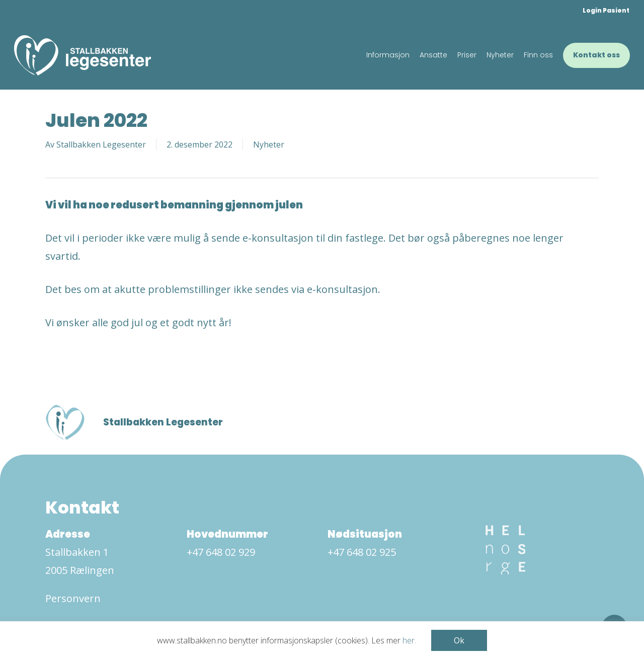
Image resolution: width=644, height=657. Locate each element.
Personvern (73, 598)
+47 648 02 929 (221, 552)
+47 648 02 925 (362, 552)
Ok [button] (459, 640)
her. (409, 640)
